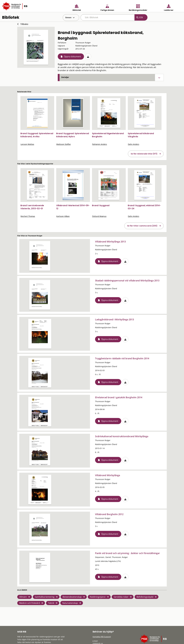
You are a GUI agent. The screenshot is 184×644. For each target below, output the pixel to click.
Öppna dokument (72, 57)
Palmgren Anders (100, 144)
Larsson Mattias (27, 144)
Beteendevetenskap (72, 597)
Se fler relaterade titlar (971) (144, 154)
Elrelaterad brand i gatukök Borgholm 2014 (119, 397)
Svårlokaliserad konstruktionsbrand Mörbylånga (122, 436)
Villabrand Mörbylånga (108, 475)
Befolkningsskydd (145, 597)
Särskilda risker (121, 597)
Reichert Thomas (28, 216)
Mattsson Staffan (64, 144)
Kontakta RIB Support (102, 637)
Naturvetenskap (70, 603)
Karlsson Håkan (63, 216)
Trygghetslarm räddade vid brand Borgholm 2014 (122, 358)
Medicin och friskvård (30, 603)
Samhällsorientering (45, 597)
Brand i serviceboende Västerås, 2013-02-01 (32, 207)
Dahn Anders (134, 144)
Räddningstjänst (98, 597)
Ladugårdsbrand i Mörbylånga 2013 (114, 319)
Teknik (51, 603)
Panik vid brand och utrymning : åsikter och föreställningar (127, 553)
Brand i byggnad (101, 205)
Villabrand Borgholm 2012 (109, 514)
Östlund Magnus (99, 216)
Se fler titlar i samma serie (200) (142, 226)
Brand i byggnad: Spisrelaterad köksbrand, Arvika (37, 135)
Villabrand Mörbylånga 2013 (110, 242)
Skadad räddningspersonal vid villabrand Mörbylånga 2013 (127, 280)
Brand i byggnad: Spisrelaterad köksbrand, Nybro (73, 135)
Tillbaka (24, 24)
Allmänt (23, 597)
